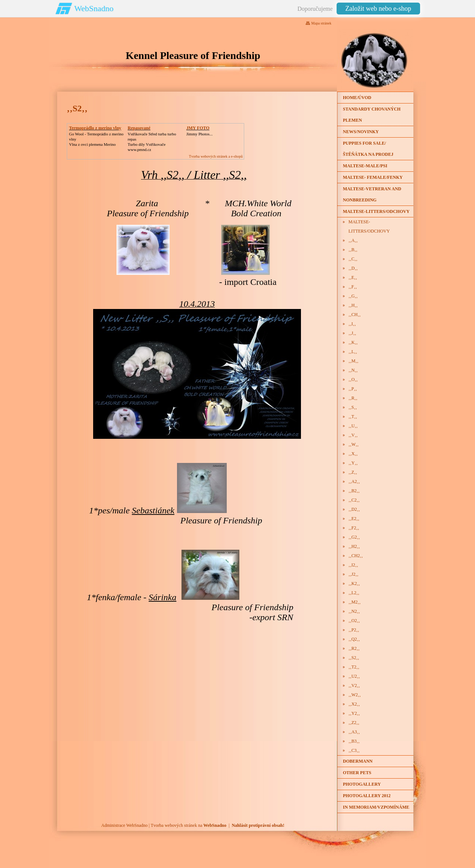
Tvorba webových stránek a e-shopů (216, 156)
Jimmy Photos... (199, 134)
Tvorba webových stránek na (189, 825)
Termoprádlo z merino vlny (95, 128)
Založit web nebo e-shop (378, 9)
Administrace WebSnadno (125, 825)
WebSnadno (94, 8)
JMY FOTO (198, 128)
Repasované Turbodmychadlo (144, 131)
